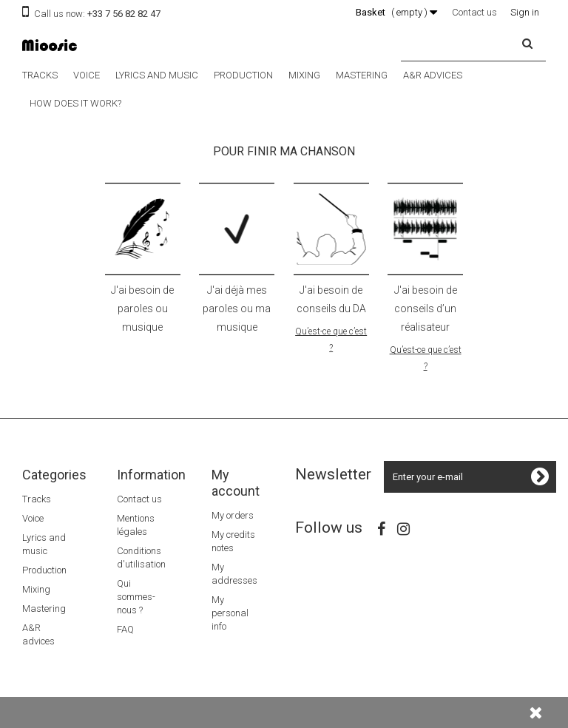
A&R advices (433, 75)
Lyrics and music (157, 75)
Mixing (304, 75)
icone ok (237, 229)
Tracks (40, 75)
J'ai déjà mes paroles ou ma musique (237, 309)
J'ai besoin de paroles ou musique (142, 309)
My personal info (230, 613)
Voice (87, 75)
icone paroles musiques (143, 229)
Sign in (525, 12)
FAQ (125, 629)
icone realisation (425, 229)
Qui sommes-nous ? (136, 597)
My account (236, 483)
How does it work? (75, 103)
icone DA (331, 229)
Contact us (474, 12)
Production (243, 75)
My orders (233, 515)
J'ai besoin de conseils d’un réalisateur (426, 309)
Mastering (362, 75)
